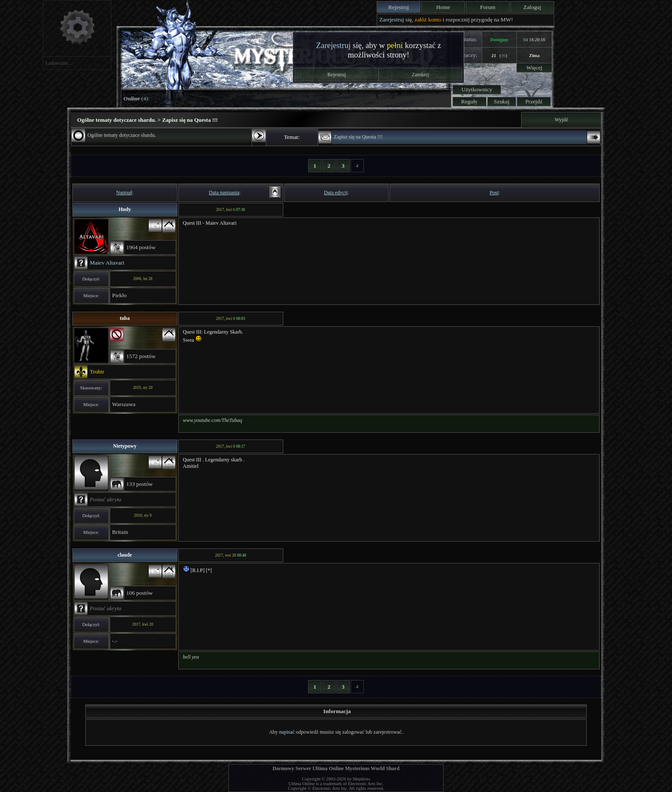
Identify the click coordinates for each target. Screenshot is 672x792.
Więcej (534, 68)
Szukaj (501, 101)
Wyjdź (561, 120)
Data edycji (336, 193)
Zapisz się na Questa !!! (358, 137)
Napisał (124, 193)
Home (443, 7)
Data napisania (224, 193)
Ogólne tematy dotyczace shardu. (122, 135)
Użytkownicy (477, 89)
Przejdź (534, 101)
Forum (488, 7)
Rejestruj (399, 7)
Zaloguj (532, 7)
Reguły (469, 101)
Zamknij (421, 75)
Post (494, 193)
